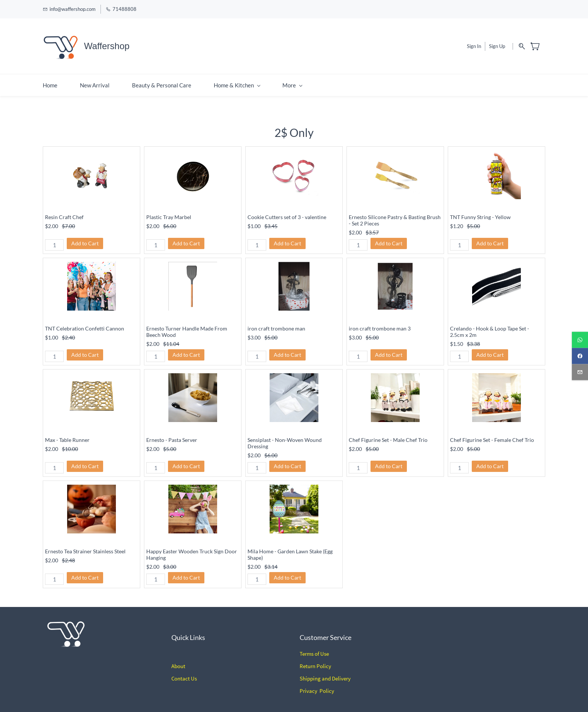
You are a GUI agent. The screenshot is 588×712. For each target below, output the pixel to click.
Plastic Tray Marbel (169, 213)
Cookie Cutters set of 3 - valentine (287, 213)
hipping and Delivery (327, 675)
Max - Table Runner (67, 436)
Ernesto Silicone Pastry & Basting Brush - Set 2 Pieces (395, 216)
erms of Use (316, 650)
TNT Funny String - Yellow (480, 213)
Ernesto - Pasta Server (172, 436)
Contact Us (184, 675)
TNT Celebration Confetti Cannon (85, 325)
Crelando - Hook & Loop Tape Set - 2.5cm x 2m (490, 328)
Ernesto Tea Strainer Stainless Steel (85, 548)
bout (180, 662)
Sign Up (497, 44)
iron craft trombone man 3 (380, 325)
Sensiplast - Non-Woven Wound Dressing (285, 439)
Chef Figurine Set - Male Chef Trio (388, 436)
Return (307, 662)
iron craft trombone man (276, 325)
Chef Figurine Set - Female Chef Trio (492, 436)
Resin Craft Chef (64, 213)
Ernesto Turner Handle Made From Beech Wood (187, 328)
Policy (323, 662)
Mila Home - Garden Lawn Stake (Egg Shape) (290, 551)
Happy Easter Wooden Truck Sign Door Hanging (192, 551)
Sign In (474, 44)
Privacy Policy (317, 687)
